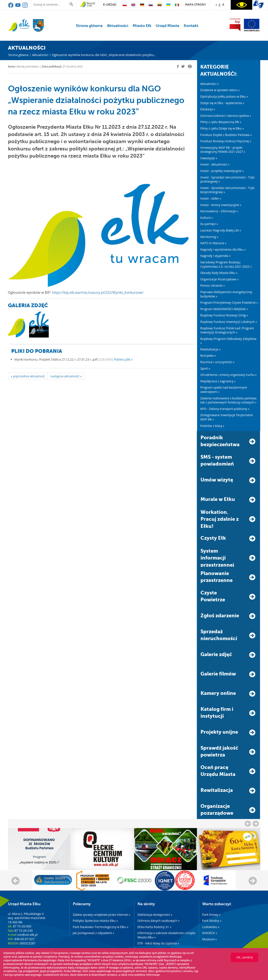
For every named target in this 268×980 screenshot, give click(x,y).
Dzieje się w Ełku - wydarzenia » (222, 103)
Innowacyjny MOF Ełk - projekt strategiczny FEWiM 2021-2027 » (223, 150)
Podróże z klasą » (212, 426)
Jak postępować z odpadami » (94, 933)
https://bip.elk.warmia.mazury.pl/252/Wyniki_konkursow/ (98, 292)
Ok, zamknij (244, 957)
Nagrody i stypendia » (215, 256)
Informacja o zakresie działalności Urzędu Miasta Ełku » (167, 935)
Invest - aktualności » (215, 164)
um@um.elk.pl (27, 935)
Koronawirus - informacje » (219, 211)
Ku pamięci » (209, 224)
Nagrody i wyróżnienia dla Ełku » (223, 249)
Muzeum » (210, 939)
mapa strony (195, 5)
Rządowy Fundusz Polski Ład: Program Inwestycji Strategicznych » (227, 330)
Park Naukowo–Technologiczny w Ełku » (101, 927)
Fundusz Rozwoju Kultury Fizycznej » (226, 141)
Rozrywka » (208, 356)
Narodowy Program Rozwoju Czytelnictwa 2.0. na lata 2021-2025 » (226, 264)
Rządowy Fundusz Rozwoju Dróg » (224, 315)
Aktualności (118, 26)
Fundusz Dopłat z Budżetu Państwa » (226, 135)
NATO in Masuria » (213, 243)
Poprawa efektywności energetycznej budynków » (226, 294)
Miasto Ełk (142, 26)
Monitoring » (209, 237)
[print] (190, 66)
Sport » (205, 368)
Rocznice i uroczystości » (217, 362)
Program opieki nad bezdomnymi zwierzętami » (224, 390)
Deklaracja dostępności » (155, 915)
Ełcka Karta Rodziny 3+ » (154, 927)
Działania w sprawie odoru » (220, 90)
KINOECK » (210, 933)
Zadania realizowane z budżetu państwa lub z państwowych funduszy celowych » (228, 400)
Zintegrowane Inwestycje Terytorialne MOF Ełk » (227, 417)
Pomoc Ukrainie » (213, 285)
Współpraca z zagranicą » (218, 381)
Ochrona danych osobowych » (159, 921)
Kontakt (191, 26)
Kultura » (207, 218)
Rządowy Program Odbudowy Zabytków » (228, 341)
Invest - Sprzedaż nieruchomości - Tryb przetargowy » (227, 179)
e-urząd (110, 5)
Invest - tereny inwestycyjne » (221, 205)
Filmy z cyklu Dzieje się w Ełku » (222, 128)
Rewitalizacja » (210, 349)
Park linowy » (211, 915)
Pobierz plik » (123, 359)
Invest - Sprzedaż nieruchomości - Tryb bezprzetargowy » (227, 190)
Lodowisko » (211, 927)
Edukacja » (208, 109)
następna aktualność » (66, 376)
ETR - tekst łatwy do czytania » (158, 943)
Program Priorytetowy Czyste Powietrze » (229, 302)
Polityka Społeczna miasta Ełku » (95, 921)
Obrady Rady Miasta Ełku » (219, 273)
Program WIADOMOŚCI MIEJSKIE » (224, 309)
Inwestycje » (209, 158)
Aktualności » (210, 84)
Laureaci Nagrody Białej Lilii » (221, 230)
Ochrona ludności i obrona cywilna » (226, 116)
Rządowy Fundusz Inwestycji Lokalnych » (229, 322)
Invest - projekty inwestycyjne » (222, 171)
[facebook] (178, 66)
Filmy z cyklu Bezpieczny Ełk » (221, 122)
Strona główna (89, 26)
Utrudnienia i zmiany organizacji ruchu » (228, 375)
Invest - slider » (211, 198)
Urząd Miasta (168, 26)
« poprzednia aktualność (28, 376)
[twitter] (183, 67)
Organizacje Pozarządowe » (219, 279)
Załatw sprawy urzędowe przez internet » (102, 915)
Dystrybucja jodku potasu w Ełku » (224, 96)
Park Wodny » (212, 921)
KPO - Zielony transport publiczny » (225, 409)
